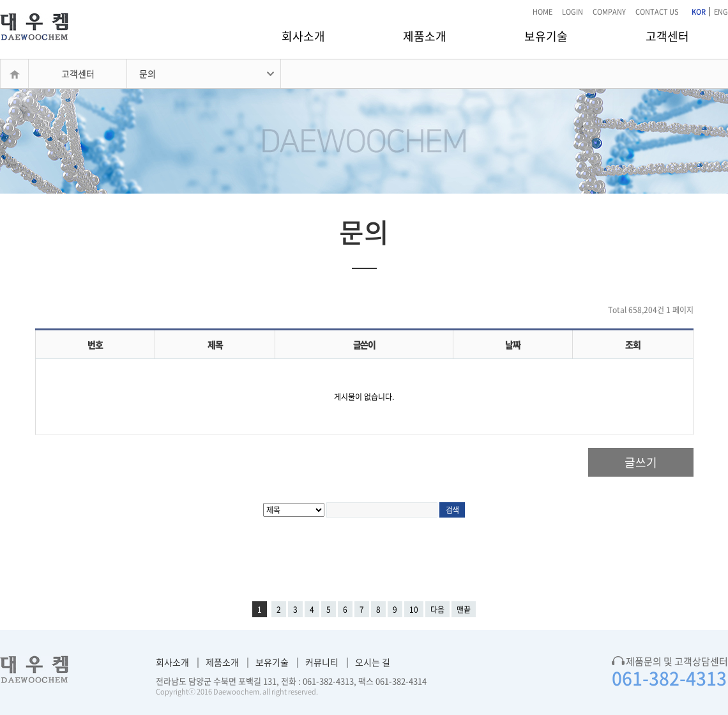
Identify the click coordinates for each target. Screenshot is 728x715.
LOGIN (573, 12)
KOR (699, 12)
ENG (721, 12)
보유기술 (546, 36)
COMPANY (609, 12)
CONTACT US (657, 12)
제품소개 (425, 36)
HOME (542, 12)
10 (414, 610)
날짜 (512, 344)
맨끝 (464, 610)
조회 (633, 344)
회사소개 (303, 36)
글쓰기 (641, 462)
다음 (437, 610)
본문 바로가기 (0, 0)
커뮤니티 (322, 662)
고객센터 (667, 36)
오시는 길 (373, 662)
